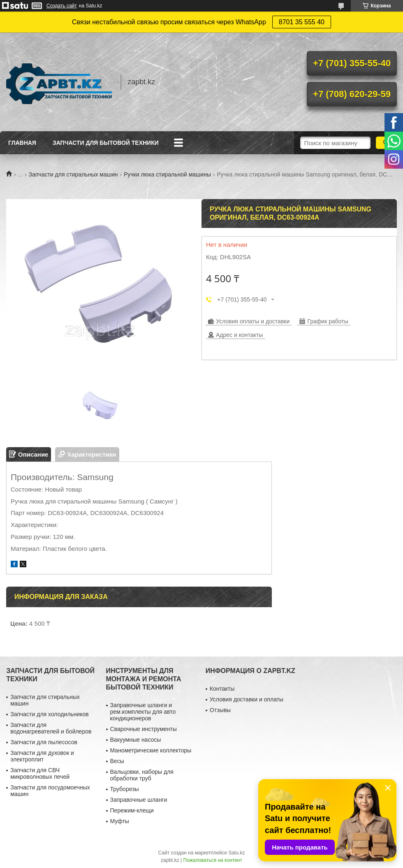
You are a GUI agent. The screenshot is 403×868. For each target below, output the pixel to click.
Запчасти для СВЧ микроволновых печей (40, 773)
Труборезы (125, 789)
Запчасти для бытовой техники (106, 143)
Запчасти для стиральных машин (73, 174)
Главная (22, 143)
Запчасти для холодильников (49, 714)
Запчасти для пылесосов (44, 742)
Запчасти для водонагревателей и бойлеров (51, 728)
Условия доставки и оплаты (247, 699)
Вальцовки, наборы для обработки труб (142, 775)
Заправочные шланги (139, 800)
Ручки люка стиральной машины (167, 174)
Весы (117, 761)
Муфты (120, 821)
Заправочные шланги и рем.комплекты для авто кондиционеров (143, 712)
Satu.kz (236, 853)
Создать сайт (62, 6)
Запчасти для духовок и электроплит (42, 756)
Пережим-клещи (132, 810)
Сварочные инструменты (144, 729)
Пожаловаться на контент (213, 860)
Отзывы (220, 710)
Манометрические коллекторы (151, 750)
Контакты (222, 689)
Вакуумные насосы (136, 740)
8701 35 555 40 (302, 22)
